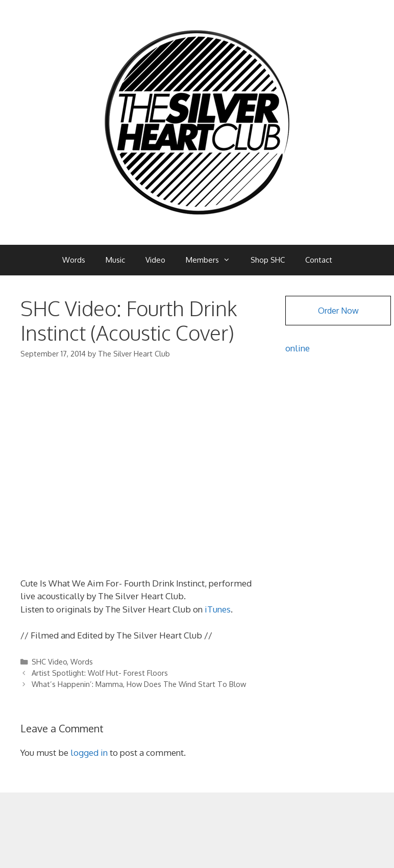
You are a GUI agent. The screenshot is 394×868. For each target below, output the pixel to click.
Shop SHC (268, 260)
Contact (319, 260)
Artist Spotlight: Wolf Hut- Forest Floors (100, 673)
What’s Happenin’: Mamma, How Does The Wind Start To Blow (139, 684)
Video (155, 260)
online (298, 348)
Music (115, 260)
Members (213, 260)
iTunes (217, 609)
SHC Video (49, 661)
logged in (89, 752)
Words (74, 260)
